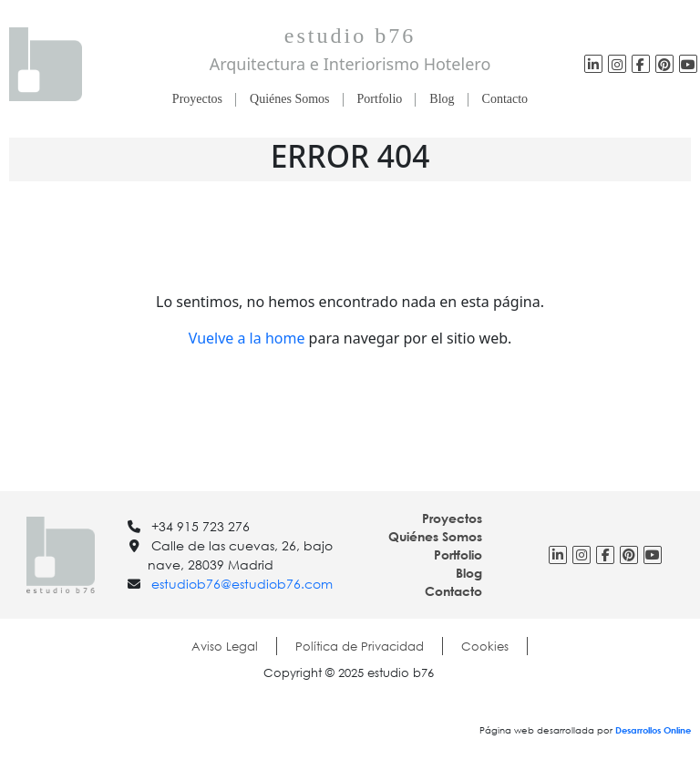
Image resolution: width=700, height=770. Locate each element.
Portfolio (380, 99)
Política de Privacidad (360, 646)
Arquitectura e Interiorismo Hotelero (350, 64)
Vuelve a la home (247, 338)
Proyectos (197, 99)
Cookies (485, 646)
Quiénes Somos (290, 99)
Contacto (505, 99)
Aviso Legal (225, 646)
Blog (442, 99)
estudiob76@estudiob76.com (242, 584)
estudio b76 (350, 36)
